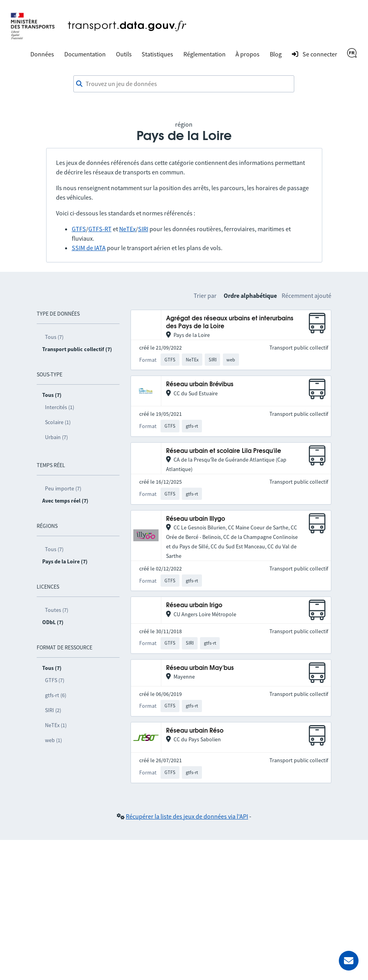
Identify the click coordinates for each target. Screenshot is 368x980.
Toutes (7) (57, 610)
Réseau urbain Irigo (194, 605)
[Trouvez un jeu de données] (184, 84)
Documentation (85, 54)
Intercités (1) (60, 407)
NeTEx (127, 229)
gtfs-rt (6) (56, 695)
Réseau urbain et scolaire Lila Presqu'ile (224, 451)
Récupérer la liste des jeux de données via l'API (187, 816)
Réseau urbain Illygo (196, 519)
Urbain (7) (56, 437)
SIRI (143, 229)
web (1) (53, 740)
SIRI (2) (53, 710)
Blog (276, 54)
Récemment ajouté (306, 295)
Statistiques (157, 54)
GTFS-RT (100, 229)
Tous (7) (54, 337)
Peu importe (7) (63, 488)
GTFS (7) (55, 680)
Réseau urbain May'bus (200, 668)
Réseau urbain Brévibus (200, 384)
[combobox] (184, 84)
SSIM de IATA (89, 248)
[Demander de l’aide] (349, 961)
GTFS (79, 229)
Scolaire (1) (58, 422)
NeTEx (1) (56, 725)
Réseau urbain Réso (195, 731)
